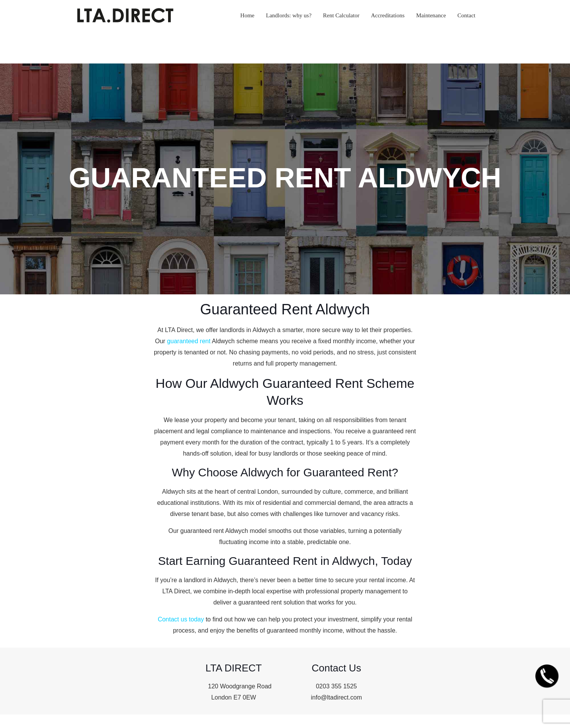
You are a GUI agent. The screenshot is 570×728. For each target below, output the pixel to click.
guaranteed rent (189, 341)
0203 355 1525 (336, 686)
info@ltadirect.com (336, 697)
